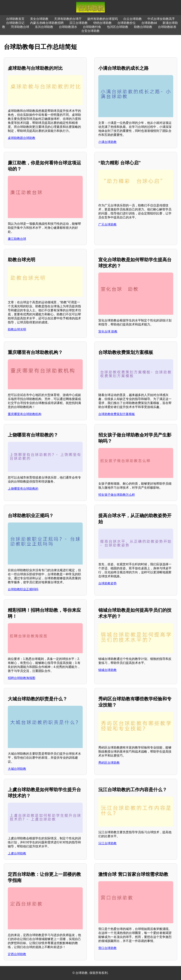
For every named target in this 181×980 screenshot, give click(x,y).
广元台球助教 (107, 224)
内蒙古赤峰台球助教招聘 (47, 23)
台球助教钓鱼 (92, 27)
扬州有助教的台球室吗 (103, 19)
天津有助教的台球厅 (68, 19)
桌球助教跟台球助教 (22, 138)
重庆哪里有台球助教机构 (25, 414)
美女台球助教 (39, 19)
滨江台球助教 (78, 23)
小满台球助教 (107, 142)
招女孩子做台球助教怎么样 (117, 495)
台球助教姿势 (107, 583)
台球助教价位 (127, 23)
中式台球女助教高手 (161, 19)
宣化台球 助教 (108, 331)
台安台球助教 (90, 31)
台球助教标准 (167, 27)
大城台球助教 (17, 769)
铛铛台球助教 (103, 23)
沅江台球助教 (107, 843)
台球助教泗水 (68, 27)
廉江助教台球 (17, 239)
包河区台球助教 (118, 27)
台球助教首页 (15, 19)
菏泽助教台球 (20, 27)
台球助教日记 (15, 23)
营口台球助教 (107, 948)
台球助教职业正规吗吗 (23, 589)
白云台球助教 (133, 19)
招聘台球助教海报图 (22, 678)
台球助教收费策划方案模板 (117, 414)
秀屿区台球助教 (109, 763)
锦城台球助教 (107, 670)
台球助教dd (149, 23)
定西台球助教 (17, 954)
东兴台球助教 (44, 27)
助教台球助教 (143, 27)
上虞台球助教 (17, 853)
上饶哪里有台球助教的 (23, 489)
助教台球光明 (17, 329)
